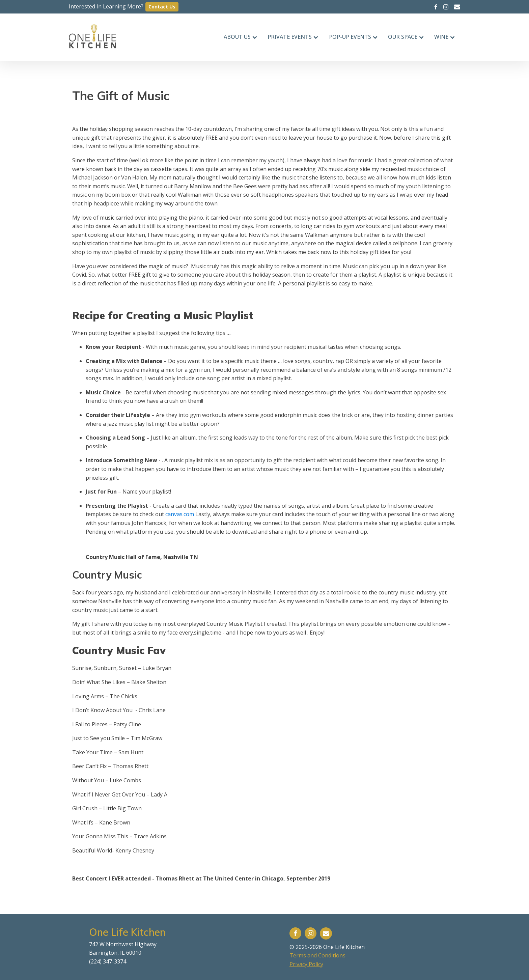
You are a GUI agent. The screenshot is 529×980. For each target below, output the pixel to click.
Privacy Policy (306, 964)
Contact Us (162, 7)
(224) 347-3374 (108, 961)
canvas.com (180, 514)
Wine (444, 37)
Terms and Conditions (317, 955)
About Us (240, 37)
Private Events (293, 37)
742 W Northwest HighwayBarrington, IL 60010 (123, 949)
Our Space (406, 37)
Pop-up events (353, 37)
